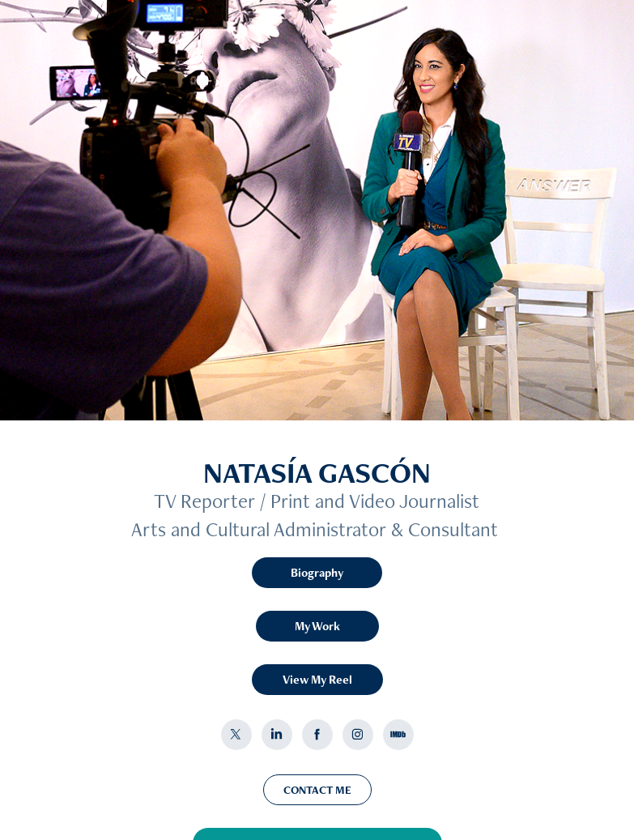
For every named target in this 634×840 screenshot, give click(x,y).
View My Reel (317, 679)
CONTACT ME (317, 790)
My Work (317, 626)
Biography (317, 572)
